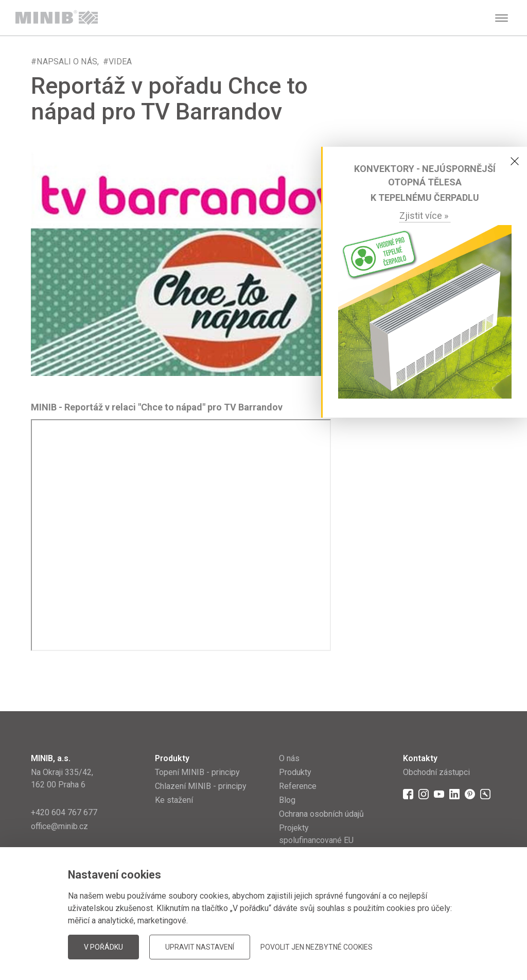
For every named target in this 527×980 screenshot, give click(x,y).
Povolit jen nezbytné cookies (317, 947)
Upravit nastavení (200, 947)
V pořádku (103, 947)
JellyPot (479, 946)
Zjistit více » (425, 216)
